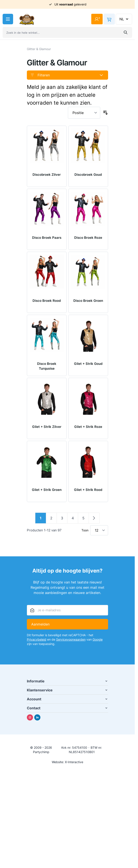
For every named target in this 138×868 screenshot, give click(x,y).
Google (98, 639)
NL (124, 19)
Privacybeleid (37, 639)
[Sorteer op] (84, 113)
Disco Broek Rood (47, 301)
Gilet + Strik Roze (88, 427)
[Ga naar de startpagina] (27, 19)
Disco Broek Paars (47, 238)
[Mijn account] (97, 19)
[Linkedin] (37, 717)
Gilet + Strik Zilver (47, 427)
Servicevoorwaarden (71, 639)
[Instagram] (30, 717)
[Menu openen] (8, 19)
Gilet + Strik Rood (88, 490)
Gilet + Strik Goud (88, 364)
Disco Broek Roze (88, 238)
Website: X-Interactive (67, 762)
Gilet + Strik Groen (47, 490)
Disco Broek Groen (88, 301)
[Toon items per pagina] (99, 530)
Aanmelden (40, 624)
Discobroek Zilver (47, 175)
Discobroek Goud (88, 175)
